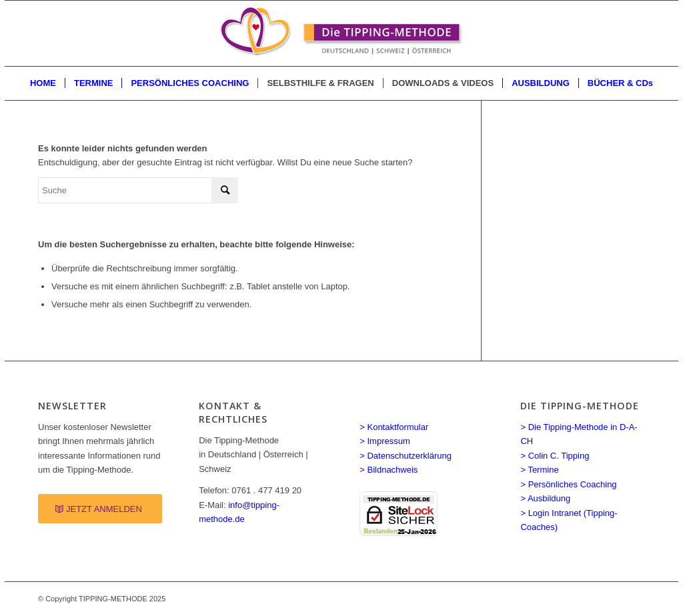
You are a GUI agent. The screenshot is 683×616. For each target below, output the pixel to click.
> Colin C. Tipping (555, 456)
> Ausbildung (545, 498)
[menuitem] (43, 83)
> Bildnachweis (389, 470)
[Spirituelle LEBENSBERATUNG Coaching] (341, 33)
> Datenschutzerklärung (406, 456)
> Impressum (385, 441)
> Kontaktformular (394, 427)
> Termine (539, 470)
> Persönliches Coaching (568, 484)
